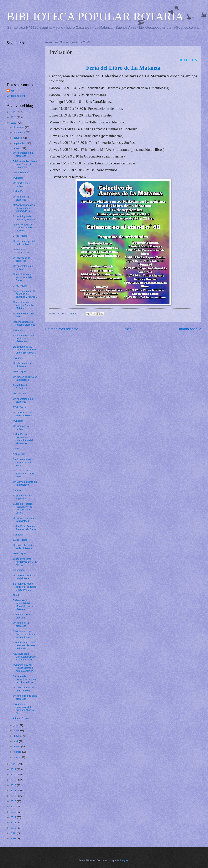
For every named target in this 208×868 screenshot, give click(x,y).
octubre (18, 138)
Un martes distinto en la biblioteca (25, 577)
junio (16, 730)
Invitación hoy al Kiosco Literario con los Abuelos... (24, 668)
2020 (14, 775)
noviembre (20, 132)
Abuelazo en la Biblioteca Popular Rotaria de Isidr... (24, 657)
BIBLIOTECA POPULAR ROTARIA (95, 17)
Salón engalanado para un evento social (23, 462)
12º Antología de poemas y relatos (24, 218)
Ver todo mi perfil (16, 96)
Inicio (127, 329)
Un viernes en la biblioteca (22, 365)
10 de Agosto (20, 553)
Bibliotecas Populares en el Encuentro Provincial (25, 164)
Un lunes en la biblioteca (21, 198)
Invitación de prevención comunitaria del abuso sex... (23, 439)
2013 (14, 812)
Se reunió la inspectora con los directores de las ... (25, 679)
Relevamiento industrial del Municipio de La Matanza (23, 605)
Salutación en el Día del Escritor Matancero (24, 338)
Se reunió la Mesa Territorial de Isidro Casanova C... (25, 587)
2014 (14, 806)
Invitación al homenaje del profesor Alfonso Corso (23, 708)
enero (17, 757)
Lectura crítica (21, 393)
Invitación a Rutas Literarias (23, 616)
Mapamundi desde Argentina (23, 497)
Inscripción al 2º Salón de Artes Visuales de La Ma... (25, 645)
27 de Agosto (20, 236)
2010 (14, 828)
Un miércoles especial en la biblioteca (25, 689)
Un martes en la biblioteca (22, 184)
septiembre (20, 143)
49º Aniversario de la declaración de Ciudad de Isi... (24, 208)
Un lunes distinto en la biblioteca (25, 697)
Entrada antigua (189, 329)
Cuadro (17, 595)
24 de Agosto (20, 286)
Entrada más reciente (62, 329)
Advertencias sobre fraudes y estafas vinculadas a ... (24, 634)
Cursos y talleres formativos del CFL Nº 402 (25, 562)
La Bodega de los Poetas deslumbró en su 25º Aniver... (24, 350)
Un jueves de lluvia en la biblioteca (25, 378)
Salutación (19, 570)
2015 (14, 801)
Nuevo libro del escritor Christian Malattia (24, 305)
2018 (14, 785)
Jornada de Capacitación (21, 251)
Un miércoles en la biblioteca (23, 154)
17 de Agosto (20, 407)
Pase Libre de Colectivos (21, 387)
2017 (14, 790)
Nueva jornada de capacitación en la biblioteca (24, 228)
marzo (17, 746)
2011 (14, 822)
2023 (14, 123)
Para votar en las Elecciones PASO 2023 (24, 473)
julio (16, 725)
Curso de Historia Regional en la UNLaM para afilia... (22, 508)
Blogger (124, 860)
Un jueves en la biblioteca (21, 259)
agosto (18, 148)
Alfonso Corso (21, 718)
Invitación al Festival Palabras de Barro (24, 528)
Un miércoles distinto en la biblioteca (24, 547)
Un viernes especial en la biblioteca (24, 243)
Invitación (18, 178)
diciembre (19, 127)
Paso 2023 (19, 449)
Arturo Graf (19, 454)
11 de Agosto (20, 540)
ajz (12, 91)
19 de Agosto (20, 372)
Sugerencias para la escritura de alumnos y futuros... (25, 294)
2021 (14, 769)
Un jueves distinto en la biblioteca (24, 519)
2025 (14, 112)
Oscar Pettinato (21, 172)
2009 (14, 833)
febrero (18, 752)
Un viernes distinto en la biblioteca (25, 483)
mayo (17, 736)
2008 (14, 838)
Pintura (17, 490)
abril (16, 741)
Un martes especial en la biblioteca (23, 414)
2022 (14, 764)
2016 (14, 796)
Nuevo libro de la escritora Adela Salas (23, 277)
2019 (14, 780)
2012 (14, 817)
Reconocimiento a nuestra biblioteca (24, 323)
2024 (14, 117)
